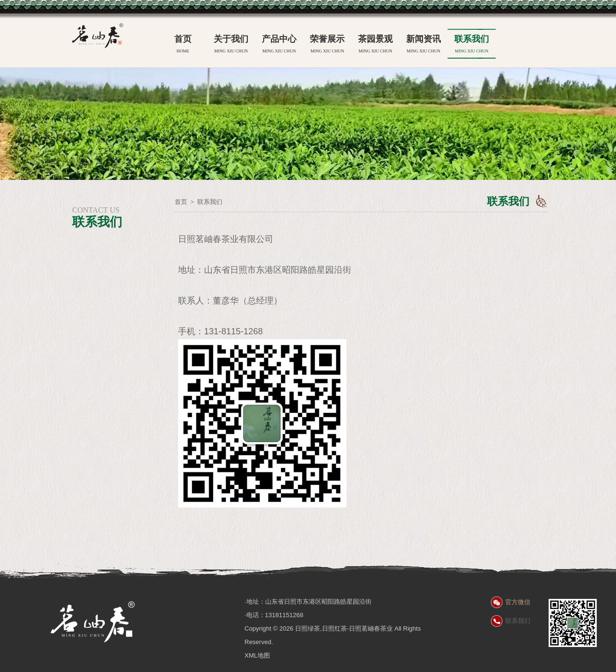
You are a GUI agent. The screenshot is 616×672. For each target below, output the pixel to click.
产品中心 (279, 45)
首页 (183, 45)
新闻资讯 (423, 45)
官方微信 (518, 602)
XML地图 (257, 655)
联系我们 (472, 45)
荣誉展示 (327, 45)
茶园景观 (375, 45)
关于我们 (231, 45)
